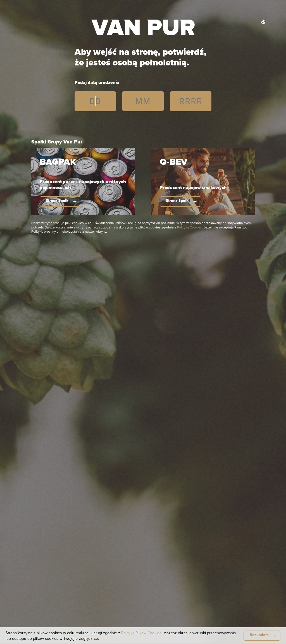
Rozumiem (259, 635)
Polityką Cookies (190, 227)
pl (270, 22)
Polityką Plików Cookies (141, 633)
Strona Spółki (58, 201)
